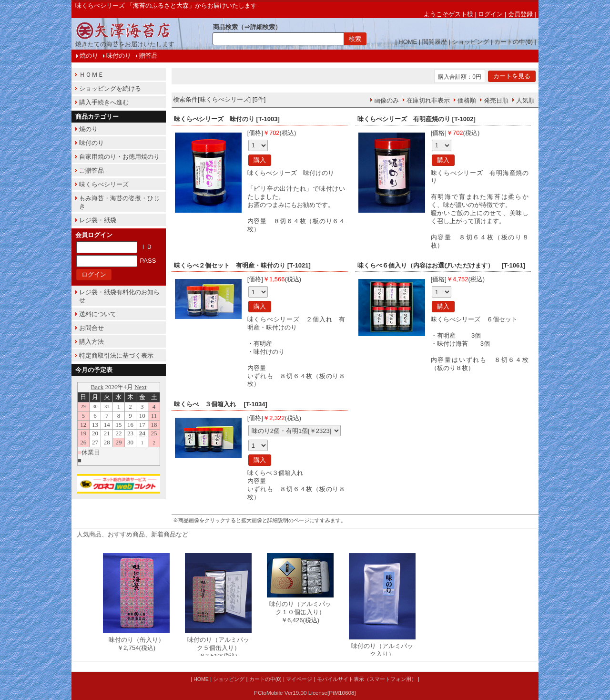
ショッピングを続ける (110, 88)
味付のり (119, 56)
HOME (408, 42)
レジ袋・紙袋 (98, 220)
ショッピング (470, 42)
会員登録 (520, 14)
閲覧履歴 (435, 42)
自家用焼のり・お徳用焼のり (119, 157)
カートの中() (513, 42)
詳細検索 (263, 27)
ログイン (490, 14)
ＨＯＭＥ (91, 75)
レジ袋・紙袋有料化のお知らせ (119, 296)
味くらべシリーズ (104, 184)
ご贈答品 (91, 170)
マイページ (299, 679)
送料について (98, 314)
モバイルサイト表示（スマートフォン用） (367, 679)
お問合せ (91, 328)
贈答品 (148, 56)
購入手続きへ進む (104, 102)
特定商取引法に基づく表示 (116, 355)
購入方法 (91, 342)
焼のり (89, 56)
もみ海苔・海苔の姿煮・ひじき (119, 202)
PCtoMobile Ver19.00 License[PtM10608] (305, 693)
